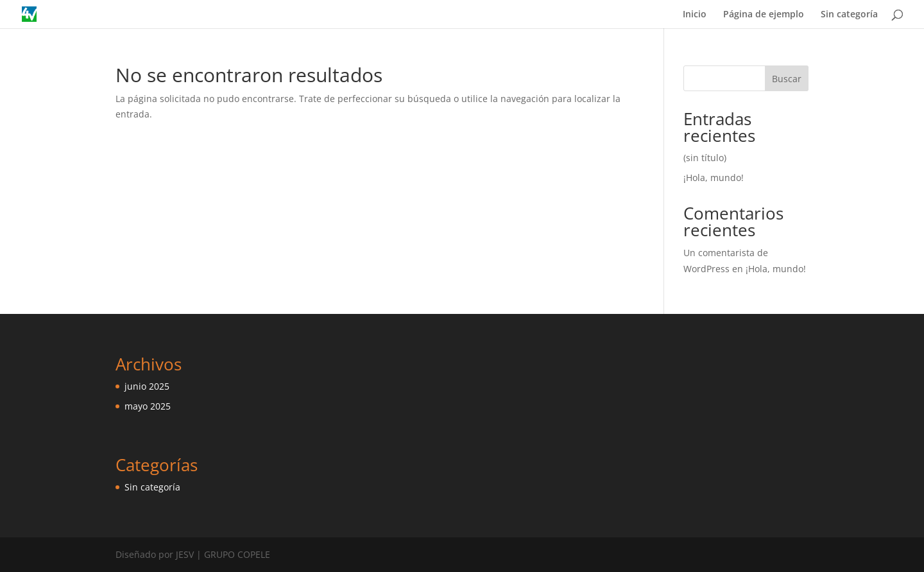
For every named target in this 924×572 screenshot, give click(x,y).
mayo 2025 (148, 406)
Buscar (787, 79)
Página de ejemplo (764, 15)
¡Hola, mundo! (714, 178)
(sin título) (705, 158)
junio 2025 (147, 386)
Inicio (695, 15)
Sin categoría (849, 15)
